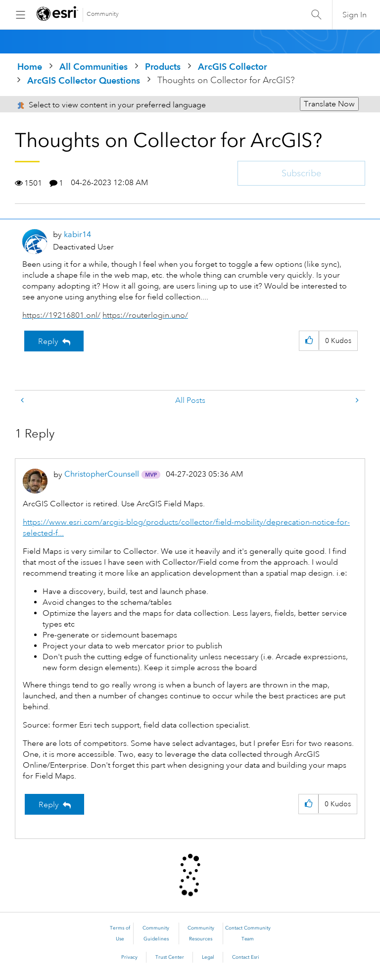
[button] (309, 341)
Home (30, 67)
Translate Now (329, 104)
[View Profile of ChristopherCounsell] (102, 474)
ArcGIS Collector (233, 67)
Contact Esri (246, 957)
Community (103, 14)
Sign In (355, 15)
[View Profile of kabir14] (77, 234)
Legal (208, 957)
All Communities (94, 67)
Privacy (129, 957)
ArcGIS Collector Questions (84, 80)
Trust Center (170, 957)
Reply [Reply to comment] (49, 805)
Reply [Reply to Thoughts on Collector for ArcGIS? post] (48, 342)
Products (163, 67)
